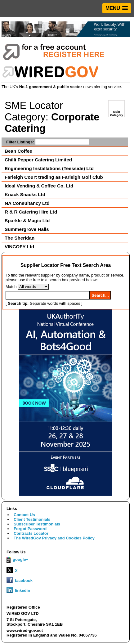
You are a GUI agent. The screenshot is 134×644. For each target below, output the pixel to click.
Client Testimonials (32, 519)
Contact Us (24, 515)
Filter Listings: (48, 142)
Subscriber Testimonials (37, 524)
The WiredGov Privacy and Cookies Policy (54, 538)
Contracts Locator (31, 533)
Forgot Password (30, 529)
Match (11, 287)
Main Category (117, 113)
